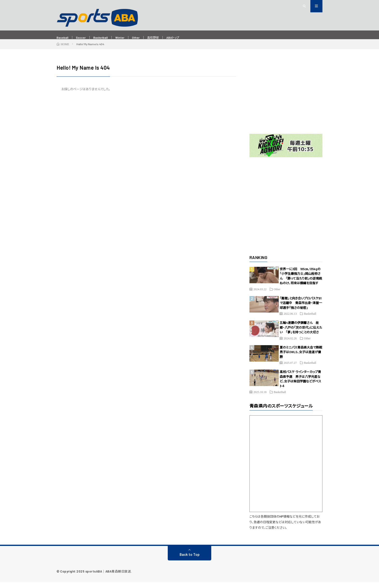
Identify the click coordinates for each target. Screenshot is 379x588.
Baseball (64, 38)
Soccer (84, 38)
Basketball (107, 38)
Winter (129, 38)
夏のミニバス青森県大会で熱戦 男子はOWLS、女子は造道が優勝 (302, 358)
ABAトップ (189, 38)
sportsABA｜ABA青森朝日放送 (108, 577)
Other (147, 38)
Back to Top (190, 560)
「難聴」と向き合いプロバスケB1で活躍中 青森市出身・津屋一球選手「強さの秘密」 (301, 309)
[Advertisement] (286, 100)
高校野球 (167, 38)
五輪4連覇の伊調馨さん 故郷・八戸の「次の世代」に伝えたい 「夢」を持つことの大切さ (301, 333)
